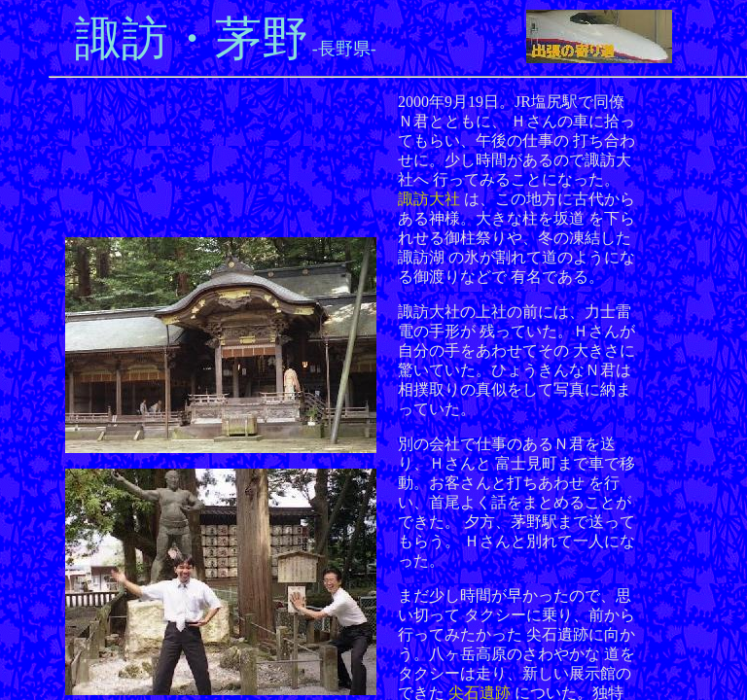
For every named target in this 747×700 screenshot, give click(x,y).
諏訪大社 (429, 199)
